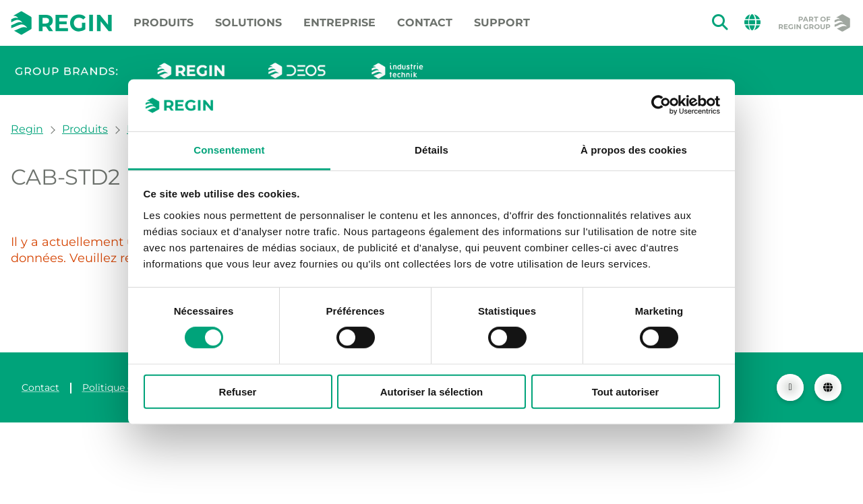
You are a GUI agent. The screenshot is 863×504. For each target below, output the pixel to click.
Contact (425, 23)
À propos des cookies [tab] (634, 150)
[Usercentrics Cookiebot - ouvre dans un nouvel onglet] (661, 105)
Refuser (238, 391)
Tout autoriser (626, 391)
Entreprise (339, 23)
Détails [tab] (431, 150)
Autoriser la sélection (432, 391)
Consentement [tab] (229, 150)
